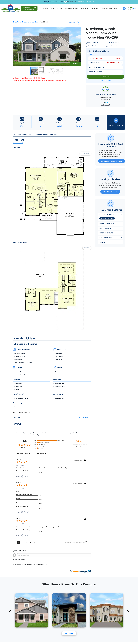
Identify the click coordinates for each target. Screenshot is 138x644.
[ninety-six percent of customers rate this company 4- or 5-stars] (79, 444)
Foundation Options (41, 134)
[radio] (52, 440)
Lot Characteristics (107, 214)
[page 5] (34, 543)
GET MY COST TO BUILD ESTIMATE (112, 161)
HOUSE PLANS (45, 8)
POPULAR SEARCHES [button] (72, 8)
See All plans (69, 633)
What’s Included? (106, 80)
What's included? (18, 143)
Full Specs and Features (22, 134)
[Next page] (38, 543)
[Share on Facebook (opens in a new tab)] (22, 477)
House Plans (17, 22)
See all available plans (86, 2)
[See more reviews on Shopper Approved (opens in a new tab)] (28, 477)
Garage (102, 242)
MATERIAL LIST (95, 8)
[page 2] (23, 543)
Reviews (53, 134)
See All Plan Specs (116, 122)
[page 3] (26, 543)
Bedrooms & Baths (107, 224)
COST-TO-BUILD (107, 8)
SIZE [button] (53, 8)
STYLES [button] (60, 8)
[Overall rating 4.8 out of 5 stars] (25, 445)
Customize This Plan (110, 192)
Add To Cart (106, 77)
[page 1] (18, 543)
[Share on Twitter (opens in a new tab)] (25, 477)
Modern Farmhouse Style (30, 22)
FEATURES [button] (84, 8)
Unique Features (106, 237)
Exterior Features (106, 233)
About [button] (116, 8)
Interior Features (106, 228)
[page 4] (30, 543)
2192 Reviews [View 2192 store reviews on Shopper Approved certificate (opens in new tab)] (27, 448)
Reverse (76, 64)
